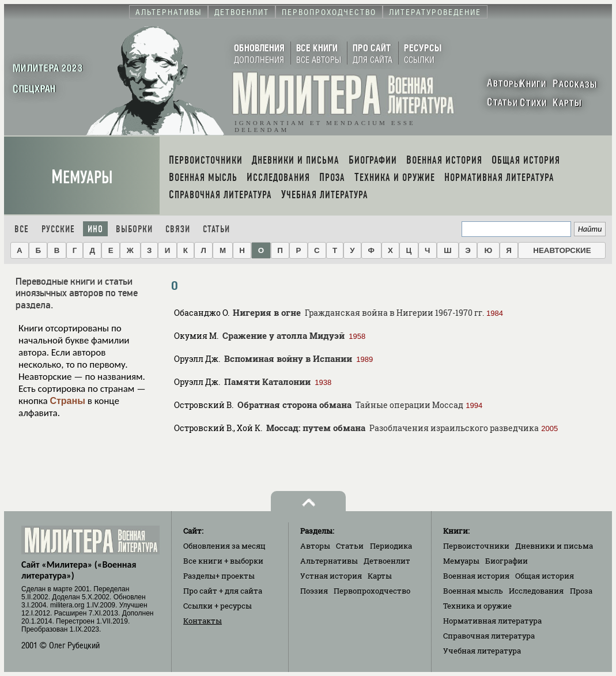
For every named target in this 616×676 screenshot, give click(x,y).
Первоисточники (476, 546)
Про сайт (223, 591)
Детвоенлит (387, 561)
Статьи (216, 229)
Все (22, 229)
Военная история (476, 576)
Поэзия (314, 591)
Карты (380, 576)
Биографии (507, 561)
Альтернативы (329, 561)
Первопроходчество (372, 591)
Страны (67, 401)
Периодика (391, 546)
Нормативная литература (492, 621)
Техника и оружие (477, 606)
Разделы (219, 576)
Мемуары (82, 177)
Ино (95, 229)
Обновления (224, 546)
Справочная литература (489, 636)
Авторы (315, 546)
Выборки (134, 229)
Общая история (545, 576)
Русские (58, 229)
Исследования (536, 591)
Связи (178, 229)
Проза (581, 591)
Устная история (331, 576)
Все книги (223, 561)
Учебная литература (482, 651)
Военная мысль (473, 591)
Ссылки (218, 606)
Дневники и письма (554, 546)
